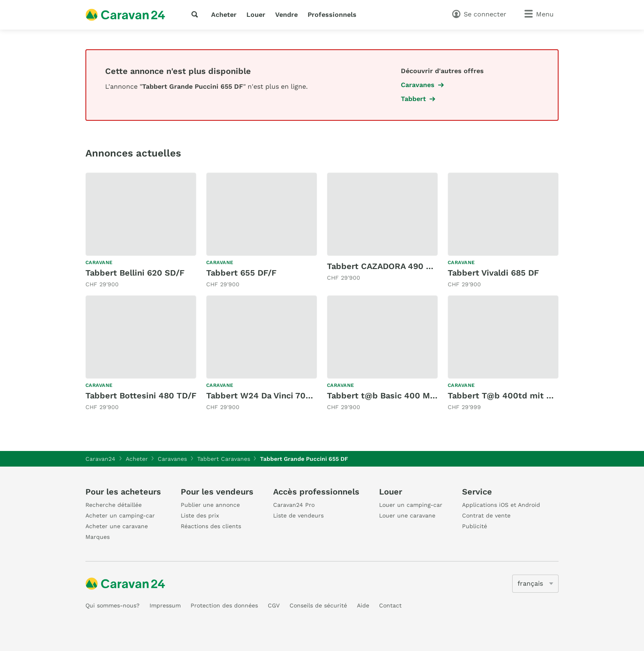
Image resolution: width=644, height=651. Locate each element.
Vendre (286, 15)
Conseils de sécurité (318, 605)
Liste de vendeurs (298, 515)
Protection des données (224, 605)
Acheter (224, 15)
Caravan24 (100, 459)
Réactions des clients (211, 526)
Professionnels (332, 15)
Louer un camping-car (411, 505)
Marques (98, 537)
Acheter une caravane (117, 526)
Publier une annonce (210, 505)
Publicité (475, 526)
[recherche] (196, 14)
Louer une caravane (407, 515)
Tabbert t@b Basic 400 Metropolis (397, 396)
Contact (390, 605)
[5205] (535, 584)
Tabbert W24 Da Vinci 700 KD (266, 396)
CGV (274, 605)
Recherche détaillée (114, 505)
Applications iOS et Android (501, 505)
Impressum (165, 605)
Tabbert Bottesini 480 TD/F (141, 396)
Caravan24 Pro (294, 505)
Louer (256, 15)
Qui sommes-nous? (113, 605)
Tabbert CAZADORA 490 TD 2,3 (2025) (404, 266)
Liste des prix (200, 515)
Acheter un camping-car (120, 515)
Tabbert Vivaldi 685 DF (493, 273)
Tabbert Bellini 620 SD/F (135, 273)
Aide (363, 605)
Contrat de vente (486, 515)
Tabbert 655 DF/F (241, 273)
